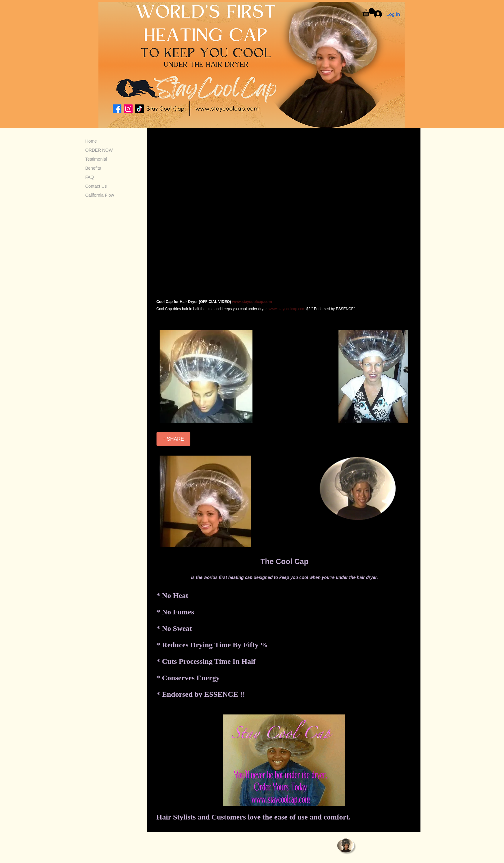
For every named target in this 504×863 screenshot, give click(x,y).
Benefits (93, 168)
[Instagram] (128, 109)
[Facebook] (117, 109)
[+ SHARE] (173, 439)
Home (91, 141)
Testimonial (96, 159)
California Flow (100, 195)
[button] (369, 12)
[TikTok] (139, 109)
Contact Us (96, 186)
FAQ (90, 177)
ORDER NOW (99, 150)
